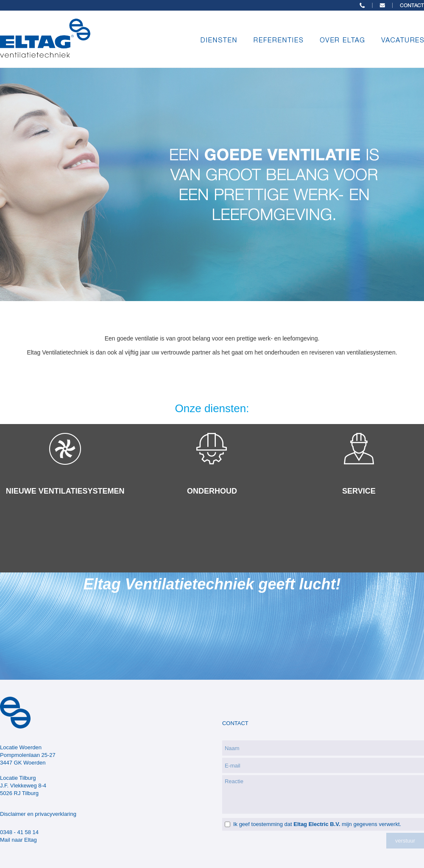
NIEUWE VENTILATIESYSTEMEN (65, 491)
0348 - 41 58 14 (19, 832)
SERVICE (359, 491)
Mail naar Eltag (18, 840)
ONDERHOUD (212, 491)
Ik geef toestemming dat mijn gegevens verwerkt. (317, 824)
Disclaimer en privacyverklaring (38, 814)
